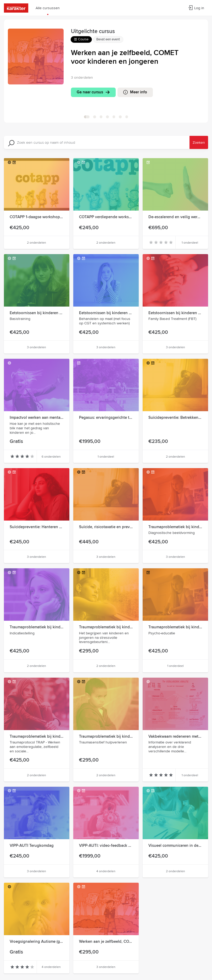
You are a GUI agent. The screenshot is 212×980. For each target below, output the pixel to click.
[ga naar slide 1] (95, 117)
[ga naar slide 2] (101, 117)
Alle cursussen (48, 8)
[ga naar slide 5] (120, 117)
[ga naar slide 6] (127, 117)
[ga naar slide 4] (114, 117)
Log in (196, 8)
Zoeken (199, 142)
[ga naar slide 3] (107, 117)
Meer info (140, 92)
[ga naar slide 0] (87, 117)
